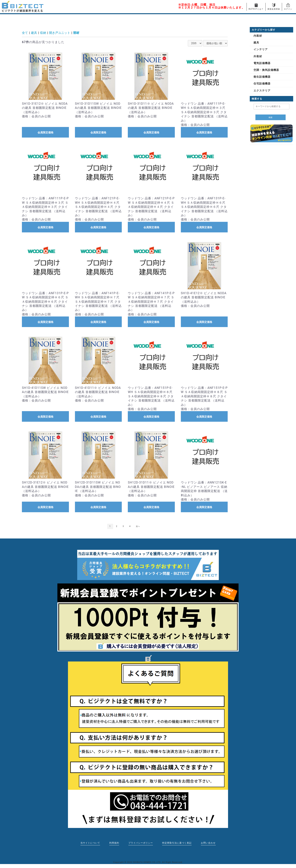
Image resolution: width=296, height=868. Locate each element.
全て (25, 33)
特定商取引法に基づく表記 (177, 843)
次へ (138, 526)
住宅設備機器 (262, 84)
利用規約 (114, 843)
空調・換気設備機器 (266, 70)
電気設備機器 (262, 63)
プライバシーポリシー (141, 843)
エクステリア (262, 91)
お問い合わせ (209, 843)
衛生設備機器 (262, 77)
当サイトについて (90, 843)
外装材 (258, 56)
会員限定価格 (45, 132)
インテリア (261, 49)
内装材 (258, 36)
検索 (271, 117)
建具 (34, 33)
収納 (43, 33)
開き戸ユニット (60, 33)
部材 (76, 33)
